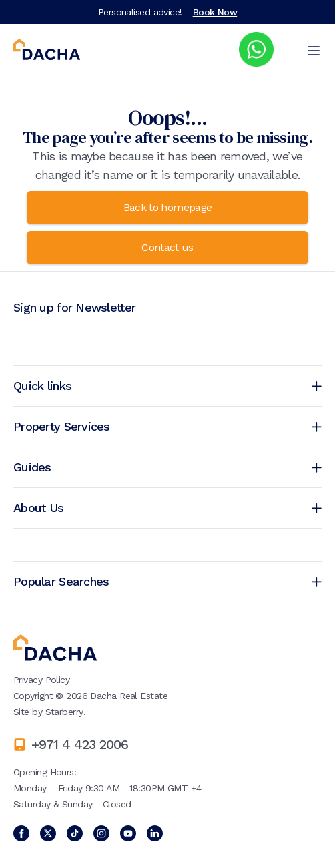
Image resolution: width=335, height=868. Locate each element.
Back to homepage (168, 207)
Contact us (167, 247)
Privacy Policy (41, 680)
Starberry (64, 712)
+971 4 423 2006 (80, 744)
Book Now (215, 12)
